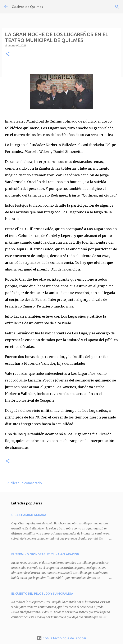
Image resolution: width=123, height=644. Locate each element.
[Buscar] (117, 7)
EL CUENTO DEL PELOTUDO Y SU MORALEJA (42, 594)
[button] (8, 54)
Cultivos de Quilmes (27, 7)
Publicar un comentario (24, 483)
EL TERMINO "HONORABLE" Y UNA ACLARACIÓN (45, 554)
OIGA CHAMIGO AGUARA (29, 515)
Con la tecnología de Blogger (62, 638)
